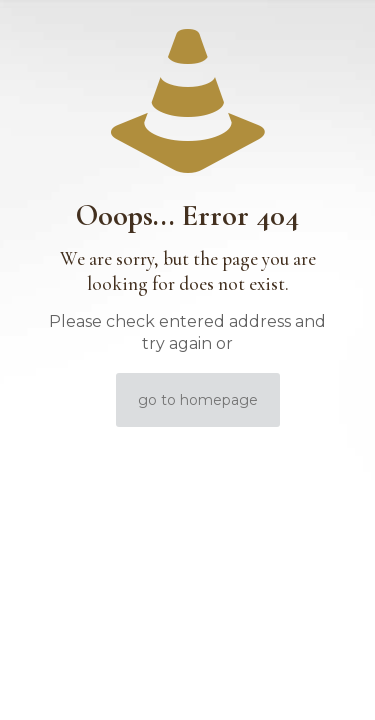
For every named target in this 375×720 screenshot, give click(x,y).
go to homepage (198, 400)
